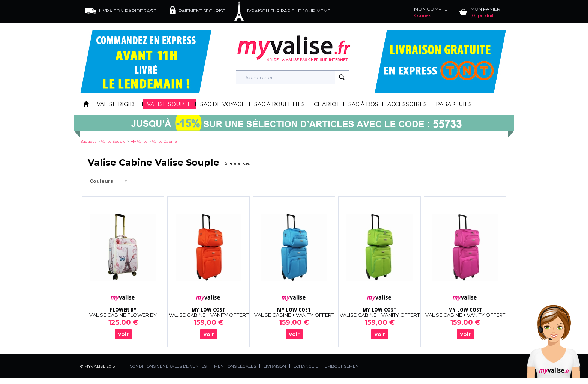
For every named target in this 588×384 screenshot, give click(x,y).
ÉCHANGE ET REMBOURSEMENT (328, 366)
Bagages (88, 141)
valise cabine (164, 141)
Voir (123, 334)
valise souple (113, 141)
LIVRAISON (275, 366)
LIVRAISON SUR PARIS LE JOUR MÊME (288, 11)
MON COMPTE (431, 12)
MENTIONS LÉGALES (235, 366)
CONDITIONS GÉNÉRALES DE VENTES (168, 366)
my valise (139, 141)
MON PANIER (485, 12)
